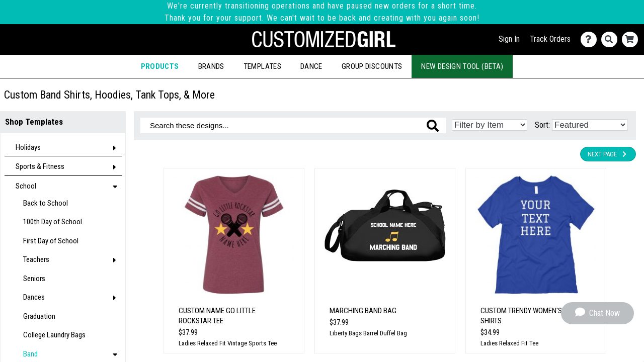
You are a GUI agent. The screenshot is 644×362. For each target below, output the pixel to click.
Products (160, 66)
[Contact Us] (591, 39)
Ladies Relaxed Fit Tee (509, 343)
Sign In (509, 39)
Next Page (608, 154)
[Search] (612, 39)
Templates (262, 66)
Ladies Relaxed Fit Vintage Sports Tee (228, 343)
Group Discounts (372, 66)
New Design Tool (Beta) (462, 66)
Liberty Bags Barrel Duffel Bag (368, 333)
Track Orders (550, 39)
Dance (311, 66)
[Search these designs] (293, 125)
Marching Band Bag (363, 311)
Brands (211, 66)
